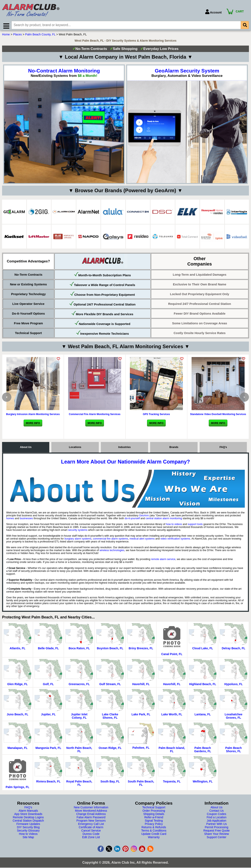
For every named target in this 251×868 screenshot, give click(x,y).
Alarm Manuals (28, 812)
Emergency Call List (91, 825)
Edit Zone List (91, 839)
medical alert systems (142, 540)
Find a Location (217, 819)
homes (10, 520)
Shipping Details (154, 815)
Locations (75, 449)
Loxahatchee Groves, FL (234, 717)
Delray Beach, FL (234, 650)
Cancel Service (91, 832)
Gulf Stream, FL (110, 686)
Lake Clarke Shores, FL (110, 717)
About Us (26, 449)
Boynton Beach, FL (110, 650)
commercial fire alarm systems (111, 540)
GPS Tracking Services (156, 416)
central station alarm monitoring (164, 520)
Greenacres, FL (79, 686)
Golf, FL (48, 686)
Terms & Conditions (154, 832)
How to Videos (28, 835)
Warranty (154, 839)
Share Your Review (217, 835)
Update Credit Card (154, 835)
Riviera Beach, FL (48, 783)
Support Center (217, 839)
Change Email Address (91, 815)
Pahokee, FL (141, 749)
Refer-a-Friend (154, 819)
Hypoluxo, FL (234, 686)
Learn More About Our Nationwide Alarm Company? (125, 463)
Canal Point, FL (172, 656)
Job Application (216, 822)
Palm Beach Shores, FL (234, 751)
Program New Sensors (91, 822)
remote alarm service (163, 561)
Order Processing (154, 812)
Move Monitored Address (91, 812)
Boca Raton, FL (79, 650)
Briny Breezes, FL (141, 650)
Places (17, 36)
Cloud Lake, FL (203, 650)
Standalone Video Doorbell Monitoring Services (218, 416)
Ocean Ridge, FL (110, 749)
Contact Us (217, 812)
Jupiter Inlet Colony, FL (79, 717)
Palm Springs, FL (17, 788)
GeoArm (144, 517)
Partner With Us (217, 825)
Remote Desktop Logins (28, 819)
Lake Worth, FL (172, 716)
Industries (124, 449)
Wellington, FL (203, 783)
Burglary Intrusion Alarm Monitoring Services (33, 416)
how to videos (174, 526)
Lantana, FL (203, 716)
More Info (33, 425)
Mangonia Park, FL (48, 749)
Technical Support (154, 809)
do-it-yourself (132, 520)
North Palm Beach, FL (79, 751)
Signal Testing (154, 822)
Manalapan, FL (17, 749)
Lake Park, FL (141, 716)
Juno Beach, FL (17, 716)
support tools (195, 526)
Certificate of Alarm (91, 829)
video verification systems (175, 540)
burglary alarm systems (78, 540)
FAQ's (223, 449)
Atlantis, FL (17, 650)
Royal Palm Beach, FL (79, 785)
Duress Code (91, 835)
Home (6, 36)
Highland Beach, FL (203, 686)
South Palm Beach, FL (141, 785)
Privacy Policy (154, 825)
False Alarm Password (91, 819)
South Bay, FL (110, 783)
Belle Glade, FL (48, 650)
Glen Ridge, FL (17, 686)
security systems (78, 531)
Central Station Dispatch (28, 822)
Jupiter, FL (48, 716)
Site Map (28, 839)
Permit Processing (217, 829)
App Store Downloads (28, 815)
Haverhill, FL (141, 686)
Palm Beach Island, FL (172, 751)
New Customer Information (91, 809)
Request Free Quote (217, 832)
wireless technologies (112, 552)
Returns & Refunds (154, 829)
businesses (26, 520)
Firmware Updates (28, 825)
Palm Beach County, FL (40, 36)
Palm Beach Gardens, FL (203, 751)
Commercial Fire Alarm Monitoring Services (95, 416)
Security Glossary (28, 832)
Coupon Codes (217, 815)
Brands (174, 449)
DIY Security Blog (28, 829)
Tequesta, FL (172, 783)
